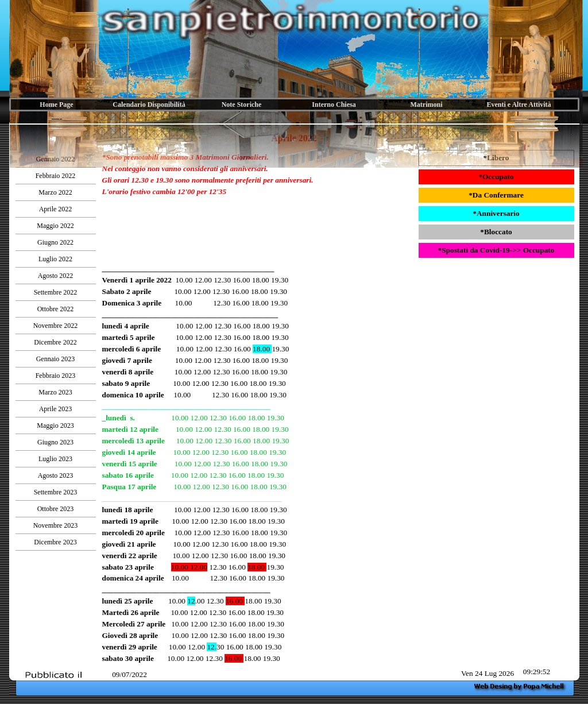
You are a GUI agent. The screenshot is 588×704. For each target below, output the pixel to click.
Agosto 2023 (56, 475)
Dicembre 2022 (55, 342)
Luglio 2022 (55, 259)
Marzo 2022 (55, 192)
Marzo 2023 (55, 392)
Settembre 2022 (56, 292)
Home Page (56, 105)
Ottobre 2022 (56, 309)
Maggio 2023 (55, 426)
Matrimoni (427, 105)
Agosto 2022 (56, 276)
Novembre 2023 (56, 525)
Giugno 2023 (55, 442)
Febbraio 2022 (56, 176)
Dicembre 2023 (55, 542)
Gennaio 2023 (56, 359)
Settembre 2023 (56, 492)
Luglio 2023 (55, 459)
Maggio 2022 (55, 226)
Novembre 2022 (56, 326)
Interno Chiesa (334, 105)
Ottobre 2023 (56, 509)
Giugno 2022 (55, 242)
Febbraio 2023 (56, 376)
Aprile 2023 (56, 409)
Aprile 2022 (56, 209)
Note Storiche (242, 105)
